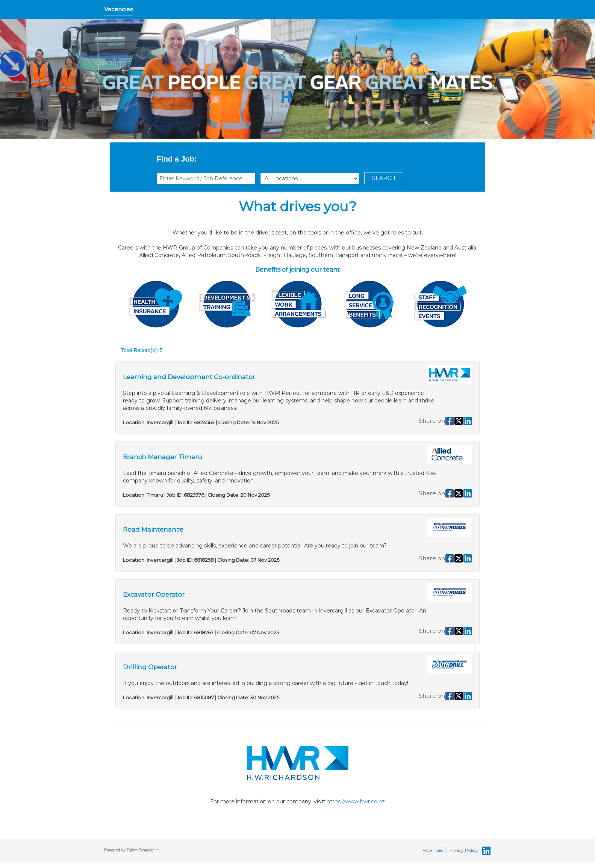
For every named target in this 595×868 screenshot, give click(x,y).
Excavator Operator (154, 594)
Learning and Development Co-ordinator (189, 377)
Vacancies (118, 9)
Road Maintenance (153, 529)
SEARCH (384, 178)
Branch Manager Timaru (163, 457)
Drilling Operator (150, 667)
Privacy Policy (463, 850)
